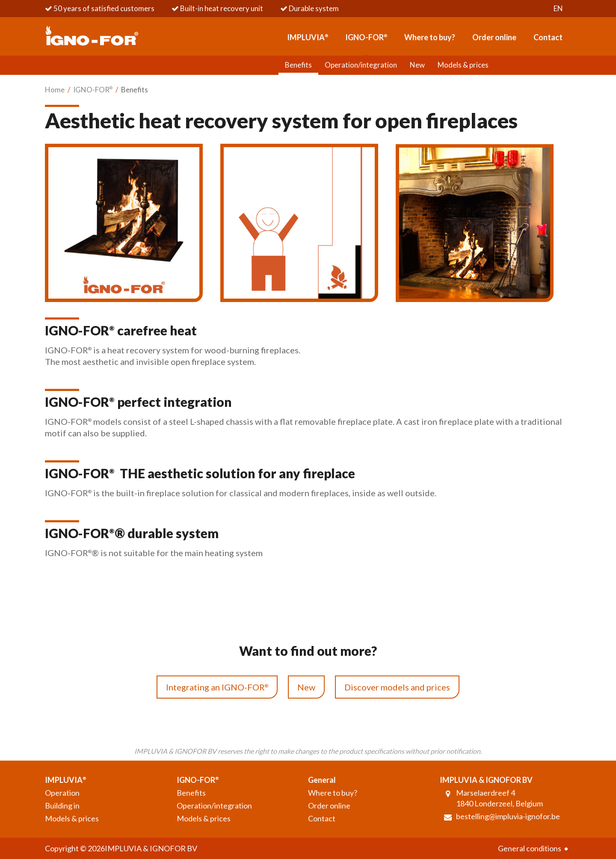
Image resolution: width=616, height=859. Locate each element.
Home (55, 90)
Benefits (298, 65)
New (417, 65)
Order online (494, 37)
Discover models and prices (397, 687)
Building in (62, 806)
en (558, 8)
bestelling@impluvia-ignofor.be (508, 816)
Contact (548, 37)
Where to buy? (430, 37)
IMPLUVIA (308, 37)
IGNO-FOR (366, 37)
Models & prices (463, 65)
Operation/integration (361, 65)
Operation (62, 793)
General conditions (530, 848)
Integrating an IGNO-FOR (217, 687)
